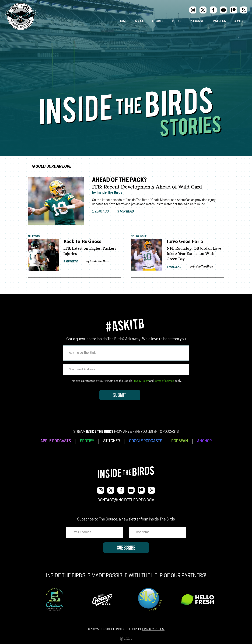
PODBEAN (180, 441)
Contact (240, 21)
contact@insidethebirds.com (126, 500)
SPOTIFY (87, 441)
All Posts (34, 237)
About (140, 21)
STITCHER (112, 441)
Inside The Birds (110, 193)
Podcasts (198, 21)
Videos (177, 21)
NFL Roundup (139, 237)
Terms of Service (164, 381)
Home (123, 21)
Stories (158, 21)
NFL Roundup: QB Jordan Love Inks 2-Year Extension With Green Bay (194, 254)
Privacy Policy (141, 381)
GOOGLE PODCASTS (146, 441)
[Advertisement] (126, 61)
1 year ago (113, 212)
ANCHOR (204, 441)
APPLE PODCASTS (56, 441)
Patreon (220, 21)
